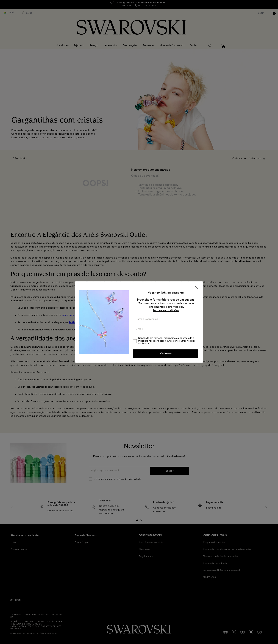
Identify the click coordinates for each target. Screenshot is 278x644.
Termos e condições (166, 310)
